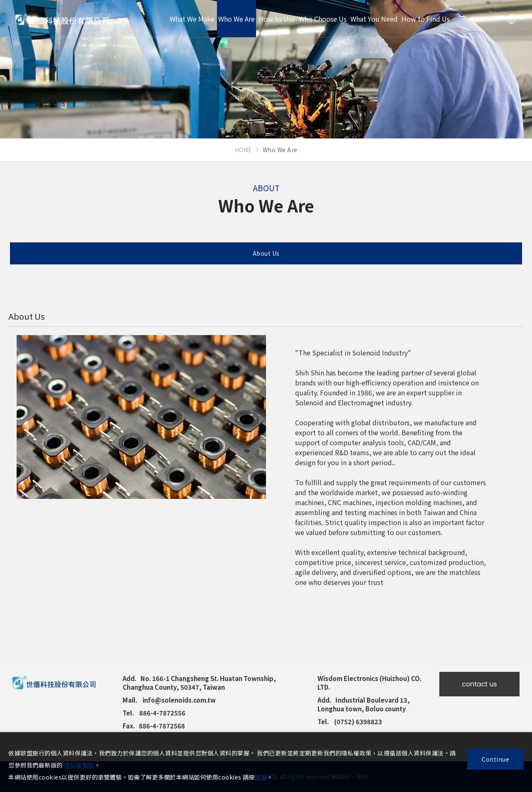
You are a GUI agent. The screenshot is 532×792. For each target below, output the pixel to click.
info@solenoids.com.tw (179, 700)
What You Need (374, 19)
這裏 (261, 777)
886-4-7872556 (162, 713)
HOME (244, 150)
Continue (495, 759)
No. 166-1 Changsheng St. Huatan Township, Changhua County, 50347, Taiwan (199, 683)
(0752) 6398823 (358, 722)
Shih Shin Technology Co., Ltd (62, 19)
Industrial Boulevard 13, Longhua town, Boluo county (364, 704)
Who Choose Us (323, 19)
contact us (479, 684)
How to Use (277, 19)
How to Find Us (426, 19)
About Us (266, 253)
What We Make (192, 19)
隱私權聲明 (79, 765)
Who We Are (236, 19)
